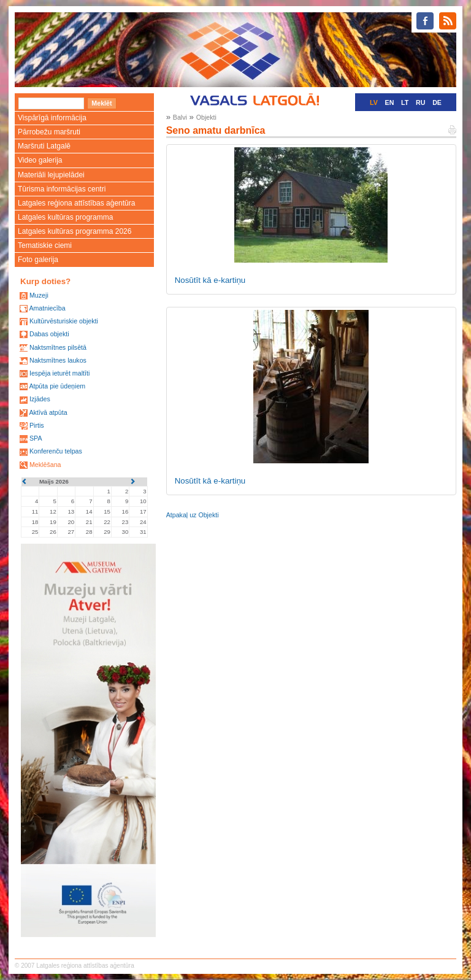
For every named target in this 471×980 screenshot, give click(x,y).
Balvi (180, 117)
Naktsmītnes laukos (58, 360)
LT (405, 102)
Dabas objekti (49, 334)
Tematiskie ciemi (45, 245)
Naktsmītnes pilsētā (58, 347)
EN (390, 102)
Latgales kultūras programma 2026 (75, 231)
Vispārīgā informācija (52, 118)
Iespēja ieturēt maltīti (59, 373)
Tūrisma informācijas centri (62, 189)
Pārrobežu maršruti (49, 132)
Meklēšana (45, 465)
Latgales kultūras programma (65, 217)
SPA (36, 438)
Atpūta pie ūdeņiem (57, 386)
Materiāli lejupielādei (51, 175)
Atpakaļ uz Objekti (193, 515)
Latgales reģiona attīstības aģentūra (76, 203)
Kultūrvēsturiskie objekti (64, 321)
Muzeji (39, 295)
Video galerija (40, 160)
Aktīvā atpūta (48, 412)
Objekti (206, 117)
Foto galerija (38, 260)
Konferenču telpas (56, 451)
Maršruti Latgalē (44, 146)
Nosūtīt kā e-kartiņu (210, 280)
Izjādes (40, 399)
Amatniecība (47, 308)
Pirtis (37, 425)
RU (420, 102)
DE (437, 102)
